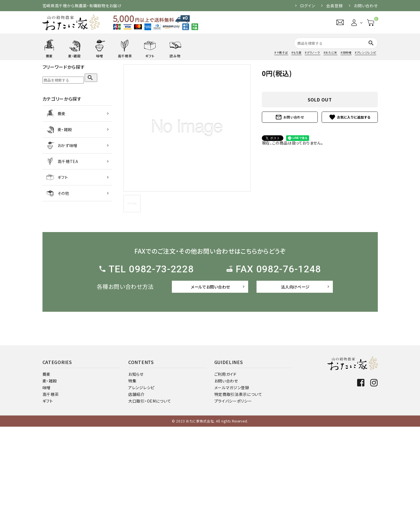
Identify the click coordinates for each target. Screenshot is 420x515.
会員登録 (334, 6)
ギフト (48, 489)
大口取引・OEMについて (150, 489)
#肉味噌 (346, 52)
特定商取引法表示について (238, 483)
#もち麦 (297, 52)
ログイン (308, 6)
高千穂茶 (51, 483)
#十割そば (281, 52)
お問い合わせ (366, 6)
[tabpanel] (187, 128)
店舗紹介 (137, 483)
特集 (132, 469)
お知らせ (136, 462)
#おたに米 (331, 52)
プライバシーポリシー (233, 489)
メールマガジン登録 (232, 476)
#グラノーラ (312, 52)
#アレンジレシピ (366, 52)
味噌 (47, 476)
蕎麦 (47, 462)
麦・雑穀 (50, 469)
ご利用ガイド (226, 462)
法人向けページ (295, 287)
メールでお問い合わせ (210, 287)
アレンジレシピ (141, 476)
